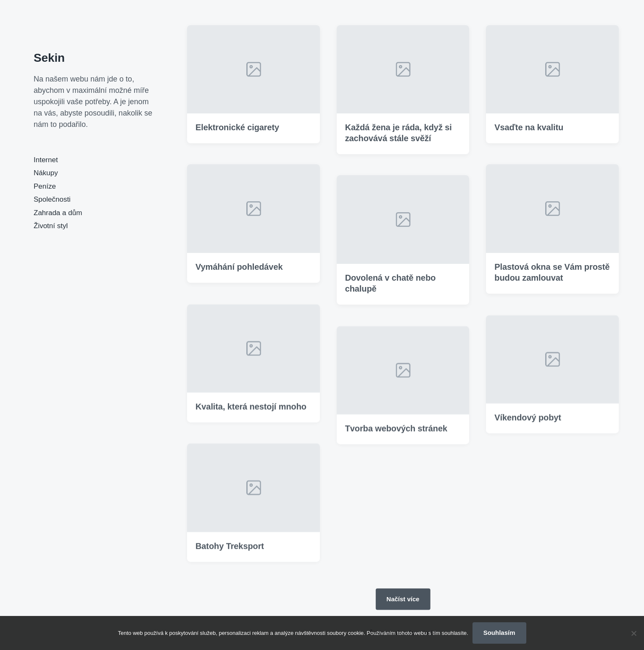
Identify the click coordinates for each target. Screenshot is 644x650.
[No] (633, 633)
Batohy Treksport (230, 557)
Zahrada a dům (58, 213)
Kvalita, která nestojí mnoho (251, 418)
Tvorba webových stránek (396, 440)
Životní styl (51, 226)
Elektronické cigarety (237, 128)
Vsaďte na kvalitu (529, 128)
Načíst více (403, 599)
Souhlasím (499, 633)
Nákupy (46, 173)
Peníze (45, 186)
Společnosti (52, 199)
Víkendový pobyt (528, 429)
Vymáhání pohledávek (239, 267)
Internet (46, 160)
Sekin (49, 58)
